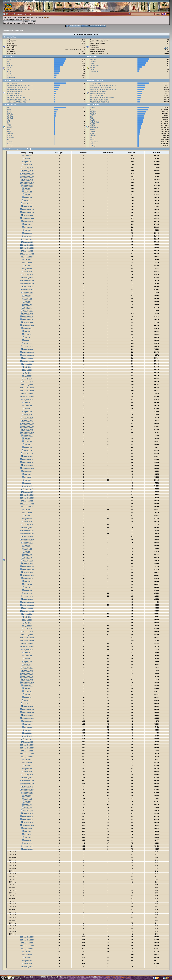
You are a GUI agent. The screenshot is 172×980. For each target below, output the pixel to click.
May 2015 (27, 552)
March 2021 (27, 343)
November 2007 (27, 819)
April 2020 (27, 376)
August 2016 (27, 507)
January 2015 (27, 563)
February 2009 (27, 775)
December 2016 (27, 495)
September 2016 (27, 504)
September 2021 (27, 325)
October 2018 (27, 430)
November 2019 (27, 391)
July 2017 (27, 474)
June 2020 (27, 370)
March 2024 (27, 236)
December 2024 (27, 209)
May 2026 (27, 159)
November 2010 (27, 712)
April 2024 (27, 233)
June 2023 (27, 263)
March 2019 (27, 415)
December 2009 (27, 745)
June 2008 (27, 799)
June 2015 (27, 549)
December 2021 (27, 316)
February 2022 (27, 310)
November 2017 (27, 462)
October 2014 (27, 572)
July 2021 (27, 331)
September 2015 (27, 540)
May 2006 (27, 958)
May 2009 (27, 766)
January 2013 (27, 635)
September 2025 (27, 183)
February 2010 (27, 739)
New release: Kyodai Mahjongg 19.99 (18, 100)
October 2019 (27, 394)
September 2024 (27, 218)
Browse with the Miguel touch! (16, 102)
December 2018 (27, 424)
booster (9, 63)
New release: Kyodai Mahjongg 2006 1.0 (19, 85)
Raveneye (10, 73)
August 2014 (27, 578)
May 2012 (27, 659)
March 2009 (27, 772)
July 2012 (27, 653)
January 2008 (27, 813)
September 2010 (27, 718)
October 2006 (27, 943)
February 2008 (27, 810)
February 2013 (27, 632)
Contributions (94, 71)
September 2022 (27, 290)
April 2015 (27, 555)
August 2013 (27, 614)
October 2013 (27, 608)
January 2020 (27, 385)
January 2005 (27, 967)
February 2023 (27, 275)
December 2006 (27, 937)
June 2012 (27, 656)
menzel (9, 124)
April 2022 (27, 305)
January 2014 (27, 599)
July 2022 (27, 296)
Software (93, 59)
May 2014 (27, 587)
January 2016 (27, 528)
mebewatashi (11, 77)
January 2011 (27, 706)
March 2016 (27, 522)
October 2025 (27, 180)
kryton (9, 130)
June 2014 (27, 584)
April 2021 (27, 340)
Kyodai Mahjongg (8, 30)
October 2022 (27, 287)
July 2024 (27, 224)
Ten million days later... (14, 93)
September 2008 (27, 790)
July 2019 (27, 403)
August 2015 (27, 543)
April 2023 (27, 269)
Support (92, 69)
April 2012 (27, 662)
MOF (8, 140)
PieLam (47, 17)
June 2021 (27, 334)
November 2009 (27, 748)
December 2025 (27, 174)
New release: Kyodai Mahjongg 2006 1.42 (20, 89)
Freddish (93, 132)
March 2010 (27, 736)
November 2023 (27, 248)
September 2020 (27, 361)
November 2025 (27, 177)
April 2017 (27, 483)
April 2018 (27, 447)
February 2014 (27, 596)
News (92, 63)
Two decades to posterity (15, 91)
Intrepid (9, 59)
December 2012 (27, 638)
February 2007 (27, 846)
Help (86, 26)
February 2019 (27, 418)
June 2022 (27, 299)
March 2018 (27, 450)
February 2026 (27, 168)
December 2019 (27, 388)
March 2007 (27, 843)
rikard (8, 122)
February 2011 (27, 703)
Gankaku (9, 126)
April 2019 (27, 412)
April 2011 (27, 697)
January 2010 (27, 742)
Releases (93, 61)
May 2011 (27, 694)
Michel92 (9, 128)
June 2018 (27, 441)
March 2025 (27, 200)
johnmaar (10, 146)
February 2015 (27, 560)
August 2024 (27, 221)
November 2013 (27, 605)
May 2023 (27, 266)
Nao (8, 61)
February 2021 (27, 346)
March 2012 (27, 665)
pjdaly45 (93, 140)
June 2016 (27, 513)
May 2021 (27, 337)
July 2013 (27, 617)
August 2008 (27, 793)
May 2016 (27, 516)
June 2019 (27, 406)
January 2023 (27, 278)
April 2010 (27, 733)
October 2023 (27, 251)
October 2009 (27, 751)
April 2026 (27, 162)
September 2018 (27, 433)
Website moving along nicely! (16, 97)
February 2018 (27, 453)
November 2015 (27, 534)
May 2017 (27, 480)
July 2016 (27, 510)
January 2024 (27, 242)
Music (28, 14)
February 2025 (27, 203)
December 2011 (27, 674)
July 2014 (27, 581)
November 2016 (27, 498)
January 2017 (27, 492)
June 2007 (27, 834)
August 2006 (27, 949)
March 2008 (27, 807)
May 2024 (27, 230)
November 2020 (27, 355)
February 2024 (27, 239)
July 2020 (27, 367)
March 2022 (27, 308)
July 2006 (27, 952)
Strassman (10, 142)
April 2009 (27, 769)
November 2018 (27, 427)
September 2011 (27, 682)
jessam (9, 67)
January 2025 (27, 206)
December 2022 (27, 281)
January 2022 (27, 313)
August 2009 (27, 757)
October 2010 (27, 715)
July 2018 (27, 438)
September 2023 (27, 254)
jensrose (9, 75)
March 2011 (27, 700)
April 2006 (27, 961)
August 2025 (27, 186)
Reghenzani (94, 142)
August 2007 (27, 828)
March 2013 (27, 629)
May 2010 (27, 730)
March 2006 (27, 964)
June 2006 (27, 955)
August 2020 (27, 364)
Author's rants (94, 65)
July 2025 (27, 188)
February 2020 (27, 382)
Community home (75, 26)
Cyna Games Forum (13, 1)
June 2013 (27, 620)
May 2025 (27, 194)
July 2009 (27, 760)
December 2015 (27, 531)
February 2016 (27, 525)
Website (93, 67)
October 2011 (27, 680)
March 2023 (27, 272)
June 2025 (27, 191)
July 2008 (27, 796)
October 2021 (27, 322)
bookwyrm (10, 134)
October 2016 (27, 501)
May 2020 (27, 373)
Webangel (10, 71)
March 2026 (27, 165)
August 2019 (27, 400)
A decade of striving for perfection (17, 87)
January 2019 (27, 421)
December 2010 (27, 709)
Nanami (9, 144)
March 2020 (27, 379)
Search (92, 26)
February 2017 (27, 489)
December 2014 (27, 566)
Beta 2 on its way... (13, 83)
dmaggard (10, 65)
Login (97, 26)
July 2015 (27, 546)
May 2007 (27, 837)
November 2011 (27, 677)
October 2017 (27, 465)
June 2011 (27, 691)
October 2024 (27, 215)
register (27, 19)
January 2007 (27, 849)
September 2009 (27, 754)
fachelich (93, 136)
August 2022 (27, 293)
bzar (91, 116)
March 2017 (27, 486)
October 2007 (27, 822)
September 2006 (27, 946)
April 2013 (27, 626)
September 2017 (27, 468)
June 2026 (27, 156)
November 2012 (27, 641)
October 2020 (27, 358)
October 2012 (27, 644)
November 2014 (27, 569)
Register (102, 26)
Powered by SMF (107, 977)
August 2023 (27, 257)
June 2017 (27, 477)
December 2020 (27, 352)
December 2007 (27, 816)
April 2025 (27, 197)
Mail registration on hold (14, 95)
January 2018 (27, 456)
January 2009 (27, 778)
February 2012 (27, 668)
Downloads (19, 14)
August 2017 (27, 471)
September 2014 (27, 575)
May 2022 (27, 302)
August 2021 (27, 328)
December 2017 (27, 459)
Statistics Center (19, 30)
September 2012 (27, 647)
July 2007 (27, 831)
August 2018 (27, 435)
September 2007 (27, 825)
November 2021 (27, 319)
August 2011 (27, 685)
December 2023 (27, 245)
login (21, 19)
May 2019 (27, 409)
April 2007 (27, 840)
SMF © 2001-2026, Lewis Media (121, 977)
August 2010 (27, 721)
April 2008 (27, 804)
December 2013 (27, 602)
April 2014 (27, 590)
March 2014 (27, 593)
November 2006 (27, 940)
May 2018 (27, 444)
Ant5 (8, 69)
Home (9, 14)
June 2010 (27, 727)
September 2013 (27, 611)
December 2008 (27, 781)
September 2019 (27, 397)
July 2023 (27, 260)
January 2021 (27, 349)
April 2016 (27, 519)
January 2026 (27, 171)
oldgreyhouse (11, 138)
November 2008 (27, 784)
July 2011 (27, 688)
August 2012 (27, 650)
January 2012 (27, 671)
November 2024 (27, 212)
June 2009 (27, 763)
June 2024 (27, 227)
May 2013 (27, 623)
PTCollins (93, 144)
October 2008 (27, 787)
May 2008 (27, 802)
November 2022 (27, 284)
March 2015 (27, 557)
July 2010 (27, 724)
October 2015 (27, 537)
